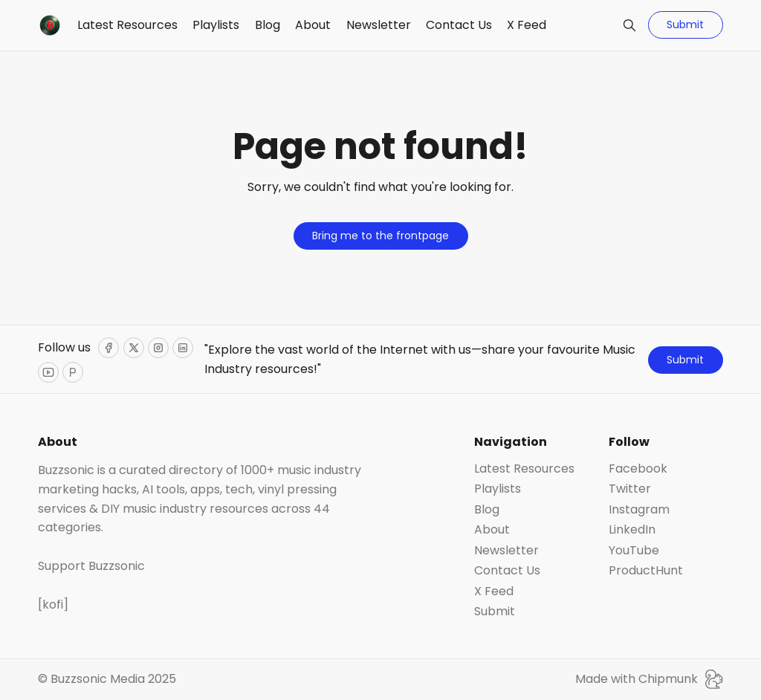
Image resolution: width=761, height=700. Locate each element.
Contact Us (459, 25)
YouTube (634, 551)
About (313, 25)
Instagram (639, 510)
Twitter (630, 489)
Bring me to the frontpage (380, 236)
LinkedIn (632, 530)
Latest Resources (127, 25)
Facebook (638, 469)
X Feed (527, 25)
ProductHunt (646, 571)
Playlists (216, 25)
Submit (685, 25)
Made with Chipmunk (649, 679)
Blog (268, 25)
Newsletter (379, 25)
